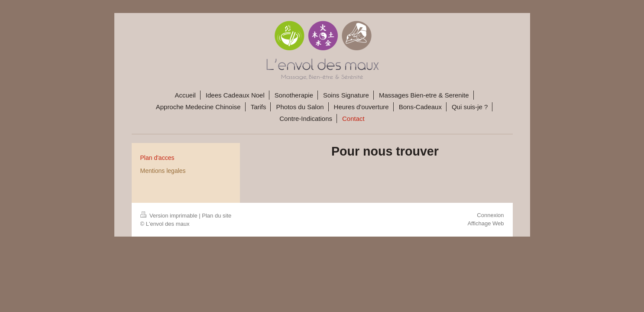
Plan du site (217, 216)
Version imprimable (170, 216)
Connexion (490, 215)
